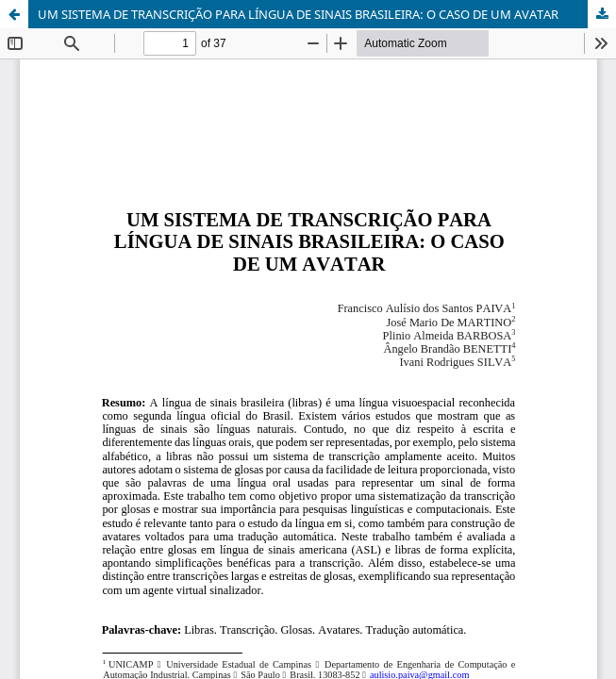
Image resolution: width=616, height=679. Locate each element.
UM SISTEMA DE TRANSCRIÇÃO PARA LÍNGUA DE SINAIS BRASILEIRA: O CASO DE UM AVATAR (298, 14)
